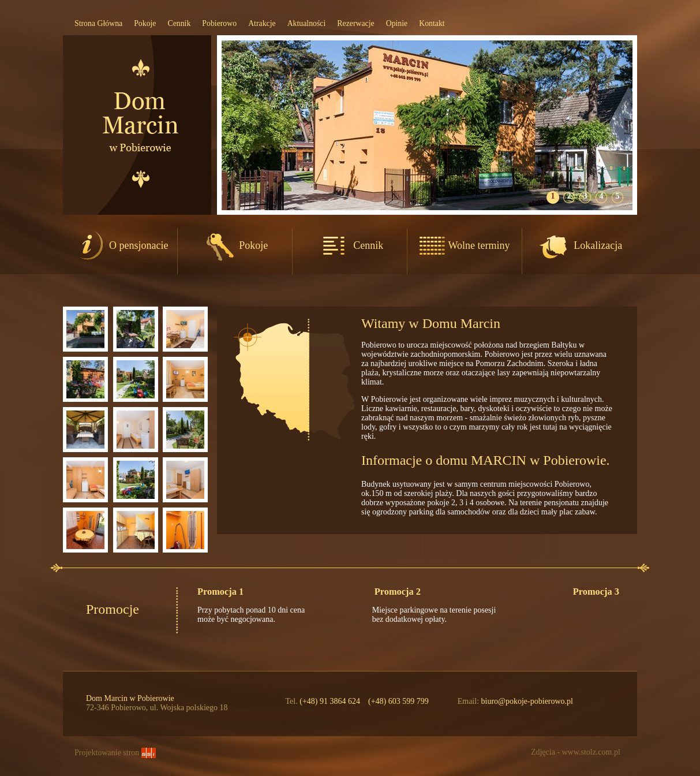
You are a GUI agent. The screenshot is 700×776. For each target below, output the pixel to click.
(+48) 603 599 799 (398, 701)
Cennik (179, 23)
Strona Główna (98, 23)
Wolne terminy (464, 245)
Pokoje (145, 23)
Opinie (397, 23)
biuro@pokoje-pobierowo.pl (527, 701)
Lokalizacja (579, 245)
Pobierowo (219, 23)
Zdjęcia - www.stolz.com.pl (576, 752)
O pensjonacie (120, 245)
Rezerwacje (355, 23)
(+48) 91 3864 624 (330, 701)
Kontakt (432, 23)
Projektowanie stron (115, 753)
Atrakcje (262, 23)
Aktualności (307, 23)
